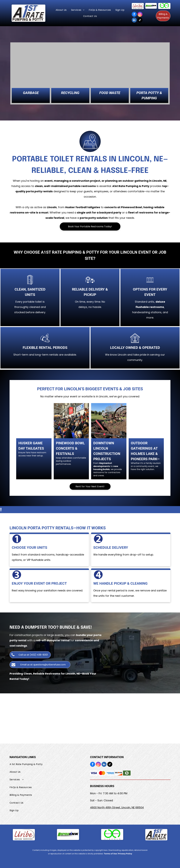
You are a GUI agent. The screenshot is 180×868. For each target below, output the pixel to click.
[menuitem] (61, 10)
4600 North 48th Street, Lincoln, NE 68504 (117, 807)
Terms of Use (110, 854)
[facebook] (134, 15)
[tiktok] (140, 20)
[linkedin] (134, 20)
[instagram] (140, 15)
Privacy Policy (125, 854)
